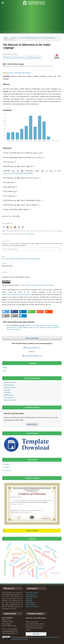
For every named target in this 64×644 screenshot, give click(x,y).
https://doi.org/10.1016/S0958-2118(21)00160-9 (18, 173)
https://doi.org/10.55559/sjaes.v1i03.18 (18, 73)
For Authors (6, 467)
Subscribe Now (32, 424)
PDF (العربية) (10, 58)
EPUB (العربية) (36, 58)
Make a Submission (32, 338)
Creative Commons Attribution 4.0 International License (37, 285)
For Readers (6, 464)
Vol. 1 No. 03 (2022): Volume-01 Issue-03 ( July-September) (37, 38)
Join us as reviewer (10, 400)
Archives (13, 38)
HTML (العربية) (23, 58)
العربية (4, 371)
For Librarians (7, 470)
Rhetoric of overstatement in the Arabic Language (42, 325)
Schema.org (30, 234)
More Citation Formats (10, 249)
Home (6, 38)
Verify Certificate (32, 531)
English (5, 368)
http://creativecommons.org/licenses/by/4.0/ (17, 295)
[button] (6, 312)
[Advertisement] (31, 19)
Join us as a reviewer (33, 606)
